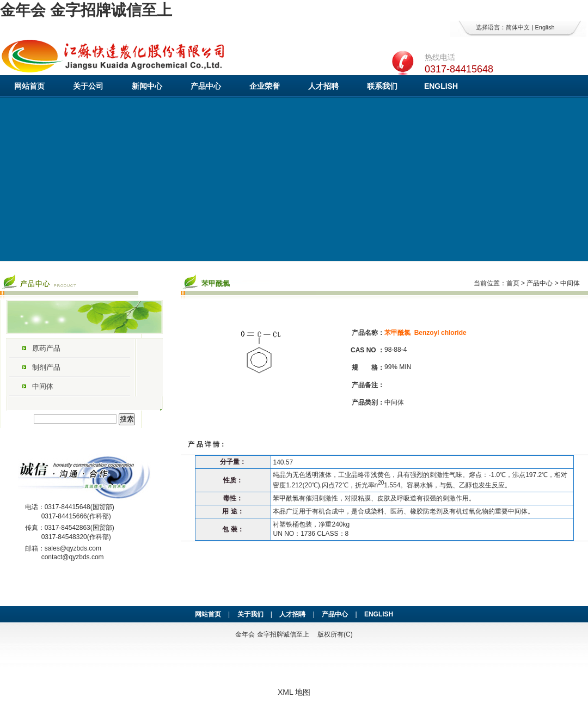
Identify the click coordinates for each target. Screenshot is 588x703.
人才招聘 (323, 86)
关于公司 (88, 86)
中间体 (43, 386)
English (544, 27)
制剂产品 (46, 367)
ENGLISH (441, 86)
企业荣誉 (265, 86)
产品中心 (206, 86)
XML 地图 (294, 692)
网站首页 (29, 86)
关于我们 (250, 614)
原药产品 (46, 348)
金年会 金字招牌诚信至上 (86, 10)
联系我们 (382, 86)
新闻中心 (147, 86)
